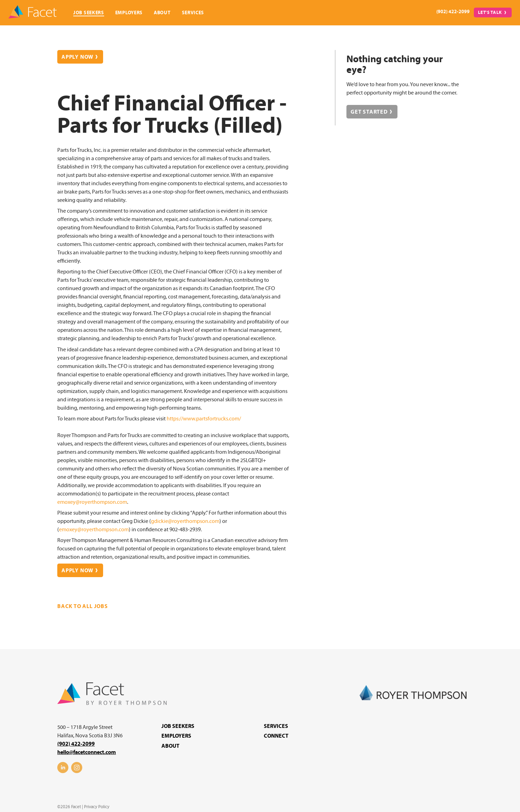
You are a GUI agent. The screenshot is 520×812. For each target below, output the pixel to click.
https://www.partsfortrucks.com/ (204, 419)
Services (193, 13)
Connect (276, 736)
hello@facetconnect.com (87, 752)
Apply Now (77, 57)
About (162, 13)
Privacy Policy (97, 807)
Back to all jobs (83, 606)
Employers (129, 13)
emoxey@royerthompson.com (92, 502)
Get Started (369, 112)
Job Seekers (89, 13)
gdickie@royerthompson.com (185, 521)
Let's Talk (490, 13)
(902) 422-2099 (453, 12)
